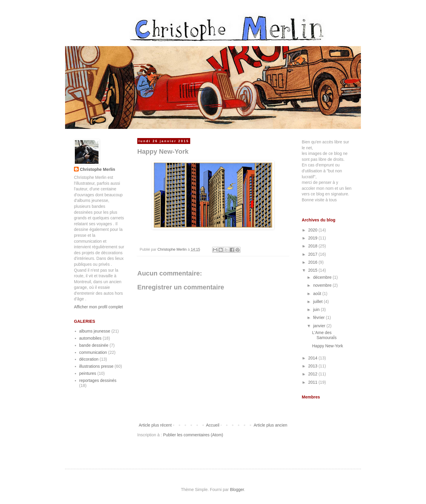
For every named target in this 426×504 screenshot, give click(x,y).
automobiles (91, 338)
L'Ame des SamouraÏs (324, 335)
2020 (313, 230)
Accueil (213, 425)
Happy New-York (328, 346)
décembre (323, 277)
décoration (89, 359)
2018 (313, 246)
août (318, 294)
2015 (313, 270)
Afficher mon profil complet (98, 307)
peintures (88, 373)
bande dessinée (94, 345)
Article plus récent (155, 425)
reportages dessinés (98, 380)
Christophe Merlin (97, 169)
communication (93, 352)
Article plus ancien (270, 425)
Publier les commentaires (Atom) (193, 435)
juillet (318, 302)
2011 (313, 382)
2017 (313, 254)
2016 (313, 262)
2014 (313, 358)
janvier (320, 326)
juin (317, 309)
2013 (313, 366)
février (319, 317)
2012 (313, 374)
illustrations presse (96, 366)
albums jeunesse (95, 331)
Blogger (237, 490)
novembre (323, 285)
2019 (313, 238)
